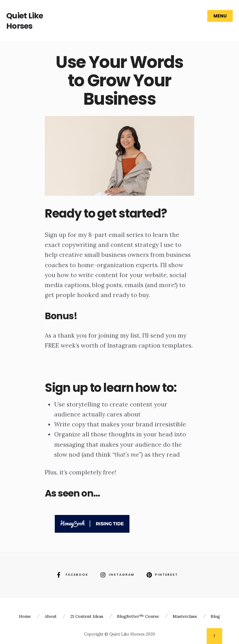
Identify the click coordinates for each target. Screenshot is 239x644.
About (51, 616)
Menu (220, 16)
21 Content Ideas (87, 616)
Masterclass (185, 616)
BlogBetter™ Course (138, 616)
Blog (215, 616)
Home (25, 616)
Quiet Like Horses (25, 21)
